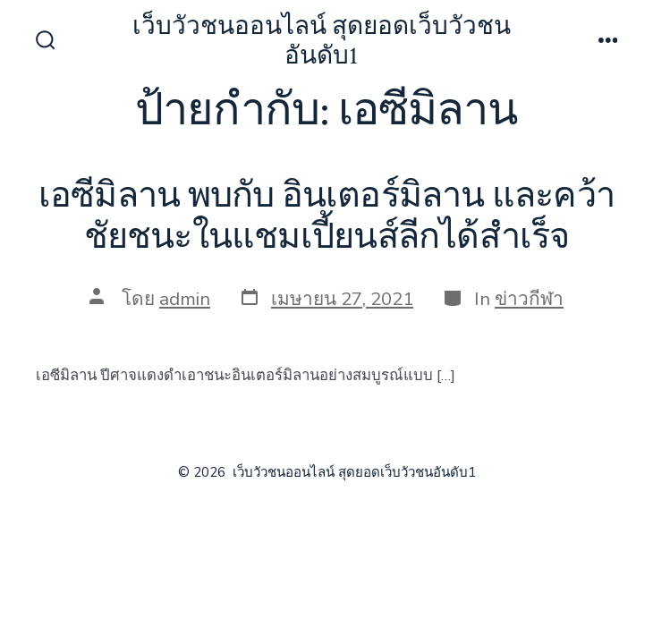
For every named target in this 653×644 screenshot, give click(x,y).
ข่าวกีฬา (529, 299)
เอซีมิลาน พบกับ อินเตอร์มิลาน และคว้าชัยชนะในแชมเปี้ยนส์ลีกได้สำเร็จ (326, 216)
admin (185, 299)
